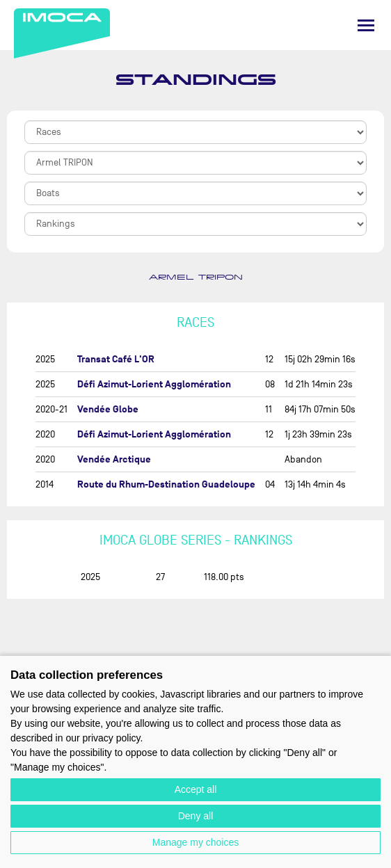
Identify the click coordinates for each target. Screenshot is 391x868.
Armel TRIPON (196, 278)
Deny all (196, 816)
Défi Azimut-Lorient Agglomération (154, 384)
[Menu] (366, 25)
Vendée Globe (108, 409)
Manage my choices (196, 842)
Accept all (196, 789)
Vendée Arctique (114, 459)
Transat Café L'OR (116, 359)
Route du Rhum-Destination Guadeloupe (166, 484)
